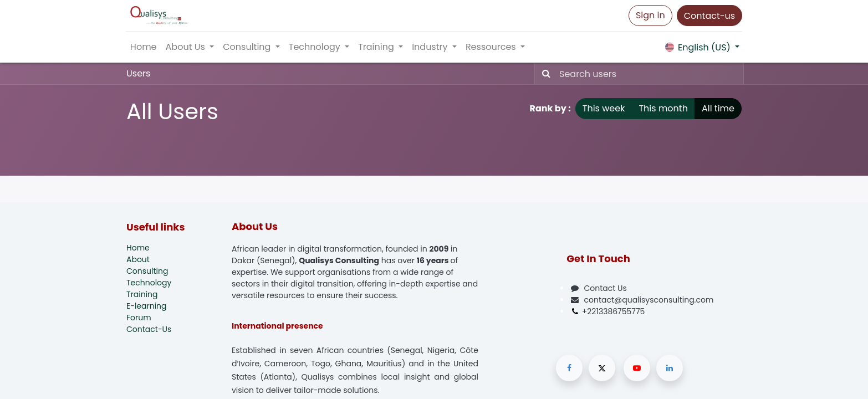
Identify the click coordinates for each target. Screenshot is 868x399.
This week (604, 108)
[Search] (544, 74)
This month (663, 108)
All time (718, 108)
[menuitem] (144, 47)
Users (138, 73)
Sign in (650, 15)
